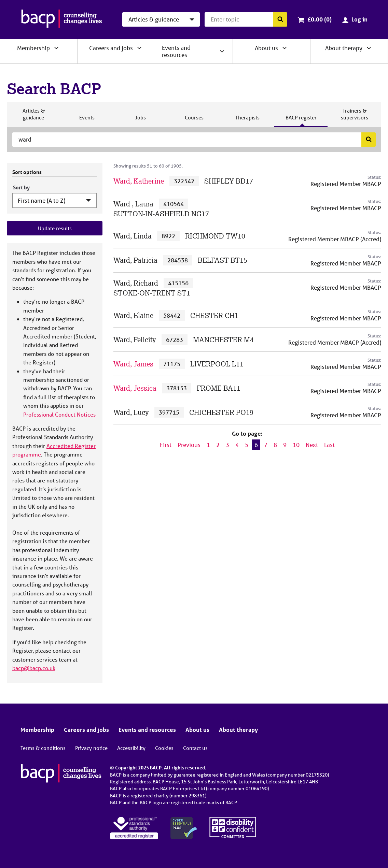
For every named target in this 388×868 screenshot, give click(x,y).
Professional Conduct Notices (59, 414)
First (166, 445)
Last (329, 445)
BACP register (301, 120)
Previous (189, 445)
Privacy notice (91, 748)
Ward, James (133, 364)
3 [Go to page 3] (227, 445)
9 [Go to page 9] (285, 445)
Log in (359, 19)
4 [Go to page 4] (237, 445)
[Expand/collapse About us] (285, 48)
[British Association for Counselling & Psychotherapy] (62, 19)
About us (266, 48)
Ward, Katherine (139, 181)
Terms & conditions (43, 748)
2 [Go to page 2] (218, 445)
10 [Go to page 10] (296, 445)
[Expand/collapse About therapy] (369, 48)
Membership (33, 48)
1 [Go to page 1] (208, 445)
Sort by (21, 187)
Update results (55, 228)
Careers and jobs (111, 48)
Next (312, 445)
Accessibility (131, 748)
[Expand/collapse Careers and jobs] (139, 48)
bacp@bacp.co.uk (34, 668)
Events (87, 120)
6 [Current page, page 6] (256, 445)
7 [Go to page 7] (266, 445)
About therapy (344, 48)
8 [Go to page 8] (275, 445)
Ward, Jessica (135, 388)
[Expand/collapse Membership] (56, 48)
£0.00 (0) (320, 19)
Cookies (164, 748)
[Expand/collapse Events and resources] (222, 51)
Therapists (247, 120)
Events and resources (176, 51)
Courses (194, 120)
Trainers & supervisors (355, 117)
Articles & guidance (33, 117)
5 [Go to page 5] (247, 445)
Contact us (195, 748)
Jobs (140, 120)
